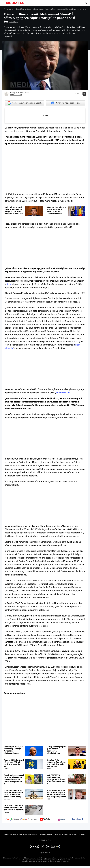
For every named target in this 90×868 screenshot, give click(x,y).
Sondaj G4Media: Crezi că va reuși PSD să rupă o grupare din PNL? (14, 763)
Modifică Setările (45, 840)
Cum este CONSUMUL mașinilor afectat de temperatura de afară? (14, 808)
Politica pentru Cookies (29, 835)
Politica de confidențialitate (66, 835)
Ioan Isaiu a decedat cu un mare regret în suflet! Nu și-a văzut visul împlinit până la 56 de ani (57, 794)
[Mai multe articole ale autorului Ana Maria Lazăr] (6, 94)
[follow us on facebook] (78, 820)
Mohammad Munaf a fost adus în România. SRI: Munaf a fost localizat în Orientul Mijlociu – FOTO (49, 293)
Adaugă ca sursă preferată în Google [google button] (25, 103)
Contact (82, 835)
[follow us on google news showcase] (29, 820)
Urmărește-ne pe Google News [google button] (66, 103)
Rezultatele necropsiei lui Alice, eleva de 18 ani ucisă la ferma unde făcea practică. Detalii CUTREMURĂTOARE (14, 778)
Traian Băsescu (12, 137)
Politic (17, 9)
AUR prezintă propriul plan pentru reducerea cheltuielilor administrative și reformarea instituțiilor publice (57, 750)
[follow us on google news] (12, 820)
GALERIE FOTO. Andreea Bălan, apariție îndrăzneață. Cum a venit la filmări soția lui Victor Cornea (57, 778)
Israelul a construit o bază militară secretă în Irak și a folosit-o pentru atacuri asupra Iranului (14, 794)
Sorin (9, 284)
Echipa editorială (11, 835)
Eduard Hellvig (63, 393)
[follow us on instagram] (61, 820)
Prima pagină (9, 9)
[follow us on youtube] (45, 820)
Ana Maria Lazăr (16, 95)
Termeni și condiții (46, 835)
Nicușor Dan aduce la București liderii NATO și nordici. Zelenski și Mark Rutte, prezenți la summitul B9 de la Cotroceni (57, 210)
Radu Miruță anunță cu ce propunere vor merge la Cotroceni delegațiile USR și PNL (14, 210)
